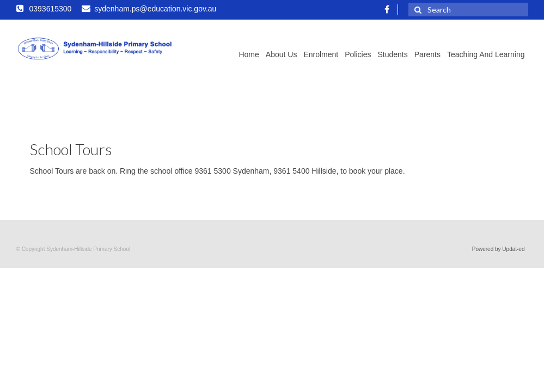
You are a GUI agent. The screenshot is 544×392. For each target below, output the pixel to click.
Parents (427, 54)
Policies (358, 54)
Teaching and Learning (486, 54)
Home (249, 54)
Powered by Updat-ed (499, 249)
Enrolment (321, 54)
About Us (282, 54)
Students (392, 54)
